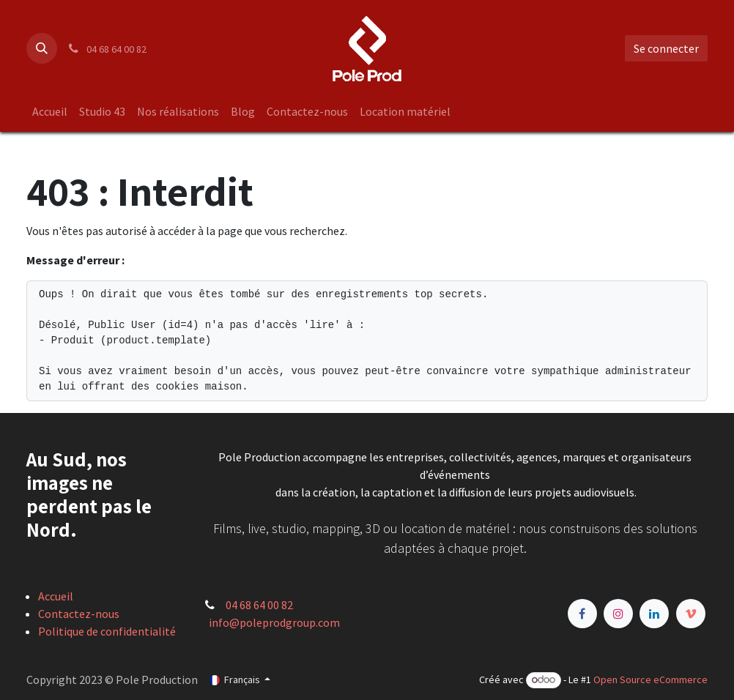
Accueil (56, 596)
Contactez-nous (79, 614)
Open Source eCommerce (650, 679)
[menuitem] (50, 111)
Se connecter (666, 48)
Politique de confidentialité (107, 631)
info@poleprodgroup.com (274, 622)
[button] (42, 48)
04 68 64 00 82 (259, 605)
